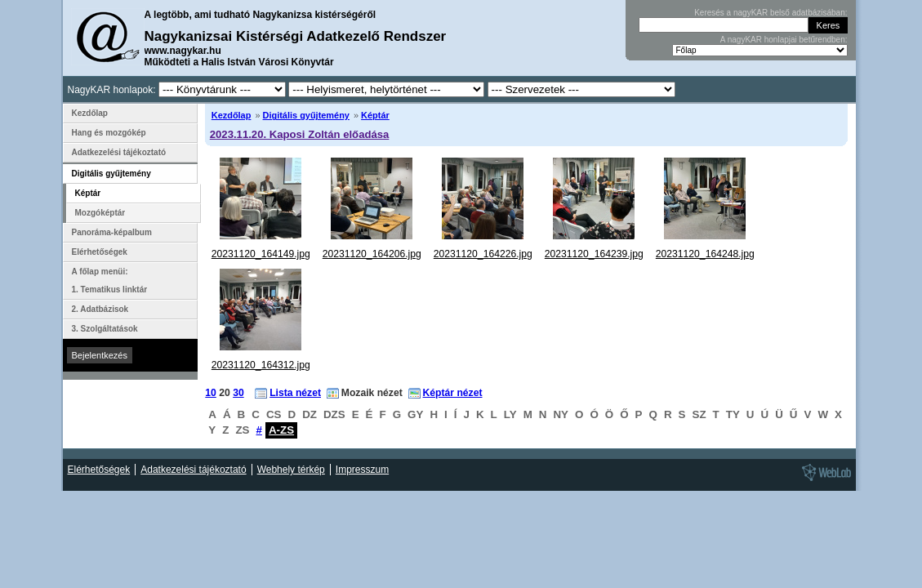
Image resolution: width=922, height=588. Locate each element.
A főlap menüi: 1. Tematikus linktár (110, 281)
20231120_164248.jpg (705, 254)
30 (238, 393)
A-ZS (281, 430)
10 (211, 393)
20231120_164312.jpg (261, 365)
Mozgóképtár (100, 213)
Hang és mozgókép (109, 133)
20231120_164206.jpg (372, 254)
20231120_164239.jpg (594, 254)
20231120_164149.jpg (261, 254)
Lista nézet (295, 393)
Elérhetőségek (100, 252)
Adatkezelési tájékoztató (119, 152)
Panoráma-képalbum (112, 232)
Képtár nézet (453, 393)
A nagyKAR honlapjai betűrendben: (784, 40)
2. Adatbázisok (100, 309)
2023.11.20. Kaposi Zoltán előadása (300, 134)
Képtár (375, 115)
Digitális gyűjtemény (306, 115)
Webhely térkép (291, 470)
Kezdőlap (232, 115)
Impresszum (362, 470)
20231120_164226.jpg (483, 254)
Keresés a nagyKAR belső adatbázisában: (771, 13)
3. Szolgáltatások (105, 329)
